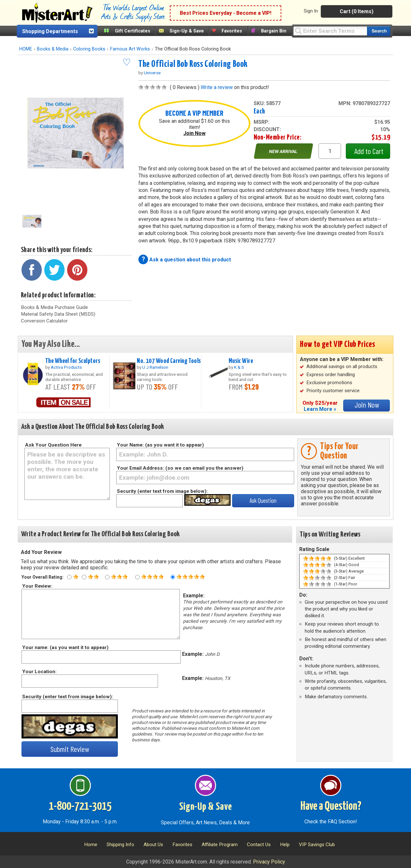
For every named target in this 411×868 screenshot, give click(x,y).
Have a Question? (331, 807)
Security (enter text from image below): (162, 491)
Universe (152, 73)
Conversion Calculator (44, 321)
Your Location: (39, 672)
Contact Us (259, 845)
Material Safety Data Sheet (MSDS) (58, 314)
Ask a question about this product (190, 260)
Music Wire (241, 361)
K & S (239, 367)
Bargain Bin (274, 31)
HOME (26, 49)
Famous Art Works (130, 49)
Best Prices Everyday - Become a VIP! (226, 13)
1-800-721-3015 (80, 807)
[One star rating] (69, 577)
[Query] (330, 31)
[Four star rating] (137, 577)
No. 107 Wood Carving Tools (169, 361)
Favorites (232, 31)
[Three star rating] (107, 577)
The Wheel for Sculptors (73, 361)
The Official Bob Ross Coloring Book (193, 64)
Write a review (217, 87)
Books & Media (53, 49)
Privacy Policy (269, 862)
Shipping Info (120, 845)
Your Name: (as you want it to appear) (160, 445)
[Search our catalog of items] (379, 31)
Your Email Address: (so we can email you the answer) (180, 468)
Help (285, 845)
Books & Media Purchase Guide (54, 307)
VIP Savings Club (317, 845)
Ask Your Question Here (53, 445)
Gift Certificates (133, 31)
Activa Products (66, 367)
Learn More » (320, 409)
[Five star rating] (173, 577)
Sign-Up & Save (187, 31)
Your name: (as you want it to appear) (65, 647)
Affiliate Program (220, 845)
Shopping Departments (50, 31)
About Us (153, 845)
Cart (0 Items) (357, 11)
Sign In (311, 11)
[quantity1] (330, 151)
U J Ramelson (155, 367)
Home (91, 845)
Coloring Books (89, 49)
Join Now (194, 133)
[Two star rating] (84, 577)
